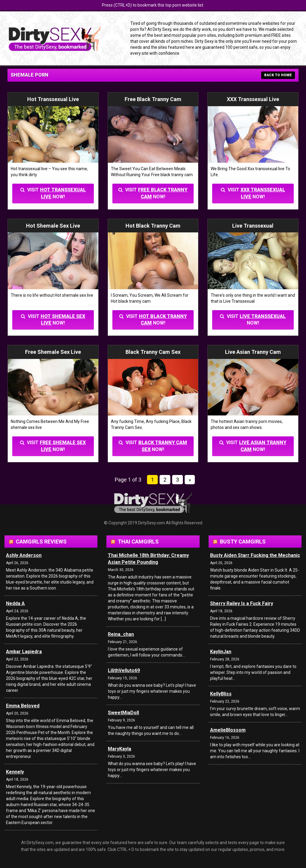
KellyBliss (221, 694)
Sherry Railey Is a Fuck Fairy (242, 603)
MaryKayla (120, 749)
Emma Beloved (23, 706)
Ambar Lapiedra (24, 652)
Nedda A (15, 603)
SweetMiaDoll (123, 713)
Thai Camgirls (138, 542)
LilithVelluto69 (124, 670)
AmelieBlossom (228, 730)
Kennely (15, 772)
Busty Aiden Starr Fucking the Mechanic (255, 555)
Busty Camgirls (243, 542)
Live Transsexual (263, 316)
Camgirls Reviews (41, 542)
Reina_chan (121, 634)
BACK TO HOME (278, 75)
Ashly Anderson (24, 555)
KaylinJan (221, 652)
